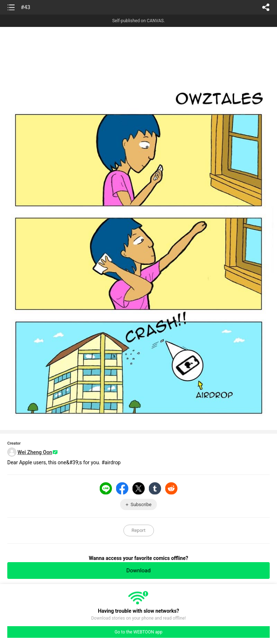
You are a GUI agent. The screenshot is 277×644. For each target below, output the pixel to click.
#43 (25, 7)
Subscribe (141, 504)
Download (138, 571)
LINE (106, 488)
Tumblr (155, 488)
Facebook (122, 488)
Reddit (171, 488)
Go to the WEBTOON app (138, 632)
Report (138, 530)
